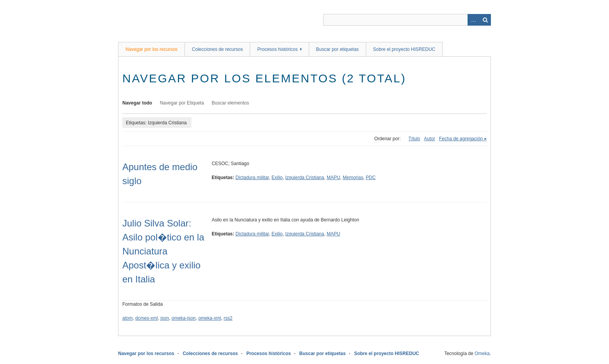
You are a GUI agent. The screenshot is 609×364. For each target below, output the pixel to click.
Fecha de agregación (461, 139)
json (165, 318)
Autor (430, 139)
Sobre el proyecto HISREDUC (404, 49)
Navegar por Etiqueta (182, 103)
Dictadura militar (252, 178)
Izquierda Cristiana (304, 178)
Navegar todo (137, 103)
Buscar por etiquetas (338, 49)
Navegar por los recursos (151, 49)
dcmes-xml (146, 318)
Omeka (482, 354)
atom (128, 318)
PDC (371, 178)
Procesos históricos (277, 49)
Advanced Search (473, 20)
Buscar (485, 20)
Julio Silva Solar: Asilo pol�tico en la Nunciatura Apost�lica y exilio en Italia (163, 251)
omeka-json (184, 318)
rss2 (228, 318)
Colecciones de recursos (217, 49)
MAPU (333, 178)
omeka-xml (210, 318)
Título (414, 139)
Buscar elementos (230, 103)
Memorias (353, 178)
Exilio (277, 178)
